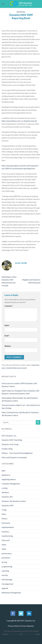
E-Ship (4, 510)
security (5, 575)
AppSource (6, 475)
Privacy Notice (14, 626)
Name (7, 325)
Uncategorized (7, 584)
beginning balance (9, 479)
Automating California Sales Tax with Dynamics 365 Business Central (20, 399)
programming (7, 566)
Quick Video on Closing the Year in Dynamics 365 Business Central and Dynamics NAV (20, 392)
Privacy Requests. (27, 626)
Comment (9, 306)
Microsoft (6, 540)
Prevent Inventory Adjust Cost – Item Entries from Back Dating (21, 407)
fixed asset (6, 523)
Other (4, 549)
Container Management (11, 484)
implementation (8, 527)
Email (7, 336)
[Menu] (3, 4)
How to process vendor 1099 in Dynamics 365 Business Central (19, 385)
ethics (4, 514)
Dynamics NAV (8, 505)
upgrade (5, 588)
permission (6, 558)
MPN (4, 545)
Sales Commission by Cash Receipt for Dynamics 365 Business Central (20, 414)
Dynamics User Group (10, 444)
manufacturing (7, 536)
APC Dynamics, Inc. (9, 436)
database (5, 492)
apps (4, 470)
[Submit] (38, 422)
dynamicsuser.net (30, 121)
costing (5, 488)
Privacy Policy (14, 634)
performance (7, 553)
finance (4, 518)
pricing (4, 562)
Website (8, 346)
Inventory (5, 532)
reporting (21, 12)
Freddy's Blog (7, 449)
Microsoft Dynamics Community (14, 457)
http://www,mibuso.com (11, 121)
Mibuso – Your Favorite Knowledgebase (17, 453)
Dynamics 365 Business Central (14, 501)
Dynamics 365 (7, 497)
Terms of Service (29, 634)
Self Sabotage (7, 579)
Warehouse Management (11, 593)
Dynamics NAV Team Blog (12, 440)
